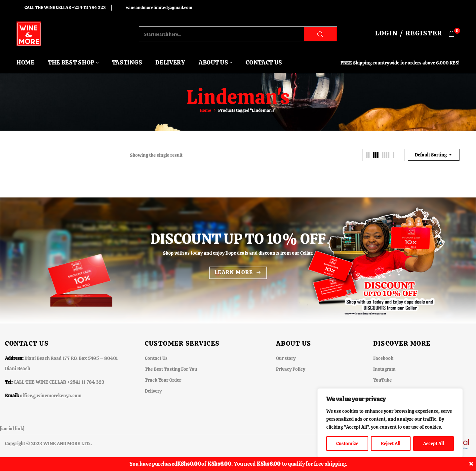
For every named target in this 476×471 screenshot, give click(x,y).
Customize (347, 444)
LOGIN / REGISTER (409, 33)
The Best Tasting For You (171, 369)
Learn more (234, 272)
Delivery (153, 391)
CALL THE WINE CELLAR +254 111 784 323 (65, 7)
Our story (286, 358)
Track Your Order (163, 380)
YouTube (382, 380)
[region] (390, 423)
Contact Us (156, 358)
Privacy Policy (291, 369)
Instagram (384, 369)
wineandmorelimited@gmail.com (159, 7)
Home (205, 110)
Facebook (383, 358)
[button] (454, 34)
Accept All (434, 444)
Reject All (391, 444)
